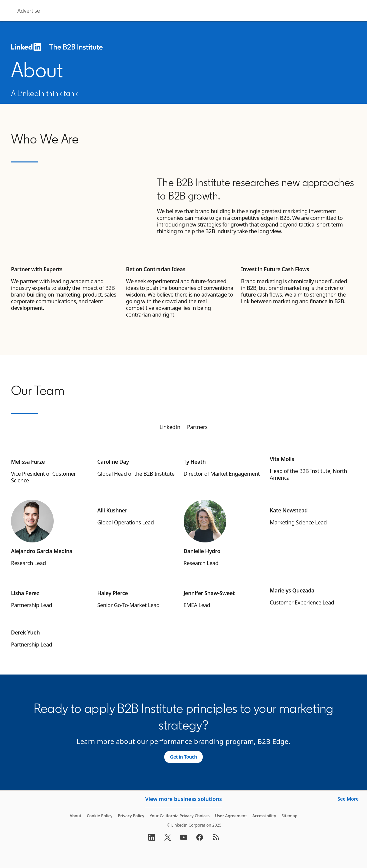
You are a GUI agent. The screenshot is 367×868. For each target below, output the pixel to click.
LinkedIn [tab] (170, 427)
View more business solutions (183, 799)
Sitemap (289, 816)
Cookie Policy (99, 816)
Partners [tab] (197, 427)
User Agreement (231, 816)
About (76, 816)
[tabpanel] (183, 551)
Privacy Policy (131, 816)
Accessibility (264, 816)
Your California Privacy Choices (180, 816)
